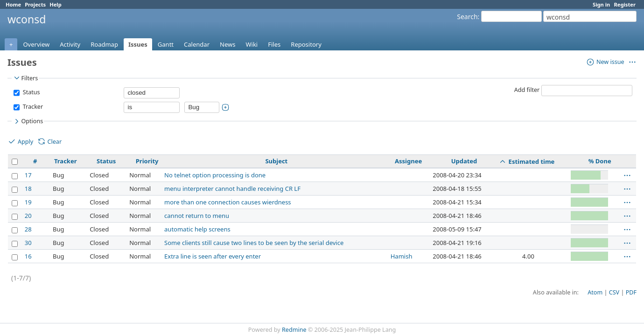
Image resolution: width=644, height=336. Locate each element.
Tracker (32, 107)
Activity (70, 44)
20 (28, 216)
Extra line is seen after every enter (213, 256)
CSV (614, 292)
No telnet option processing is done (215, 175)
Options (28, 121)
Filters (25, 78)
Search (467, 17)
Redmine (294, 330)
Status (30, 92)
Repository (306, 44)
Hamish (402, 256)
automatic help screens (197, 229)
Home (13, 4)
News (227, 44)
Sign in (601, 4)
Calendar (197, 44)
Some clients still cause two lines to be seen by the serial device (254, 243)
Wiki (252, 44)
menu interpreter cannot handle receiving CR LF (232, 189)
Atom (595, 292)
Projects (35, 4)
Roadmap (104, 44)
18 (28, 189)
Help (56, 4)
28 (28, 229)
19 (28, 202)
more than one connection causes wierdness (228, 202)
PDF (631, 292)
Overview (36, 44)
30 (28, 243)
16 (28, 256)
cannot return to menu (197, 216)
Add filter (527, 90)
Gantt (166, 44)
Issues (138, 44)
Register (625, 4)
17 (28, 175)
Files (274, 44)
